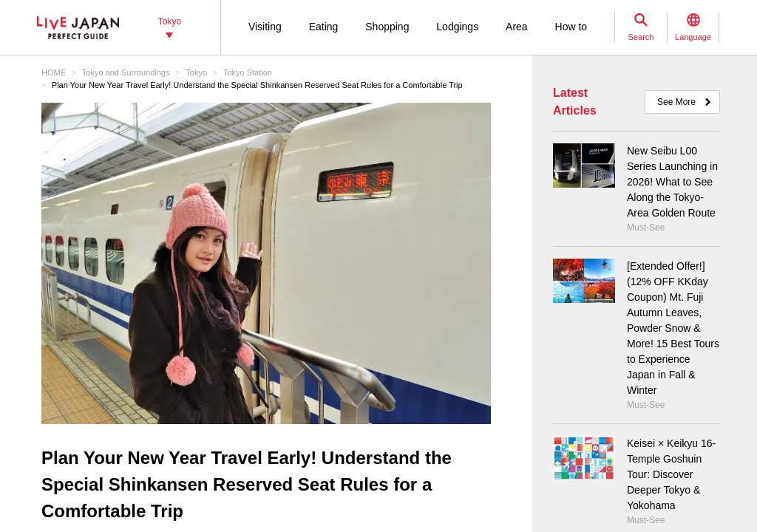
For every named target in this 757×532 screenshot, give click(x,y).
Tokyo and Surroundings (126, 72)
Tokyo (196, 72)
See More (676, 102)
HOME (54, 72)
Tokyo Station (248, 72)
